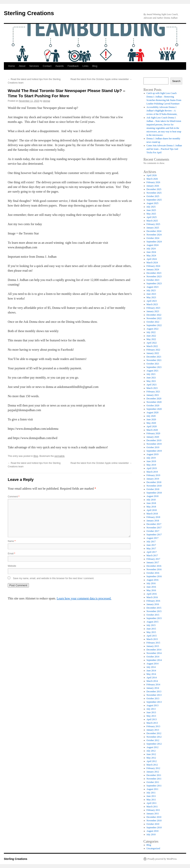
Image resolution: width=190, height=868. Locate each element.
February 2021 (153, 392)
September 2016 (154, 576)
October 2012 (153, 740)
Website (12, 566)
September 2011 (154, 786)
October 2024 (153, 238)
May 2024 (151, 256)
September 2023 (154, 283)
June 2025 (151, 210)
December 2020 (154, 399)
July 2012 (151, 751)
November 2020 (154, 402)
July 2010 (151, 834)
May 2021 (151, 381)
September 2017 (154, 535)
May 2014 (151, 674)
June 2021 (151, 378)
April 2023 (152, 301)
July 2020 (151, 416)
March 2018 (152, 514)
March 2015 (152, 639)
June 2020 (151, 419)
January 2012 (153, 772)
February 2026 (153, 182)
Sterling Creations (29, 13)
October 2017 (153, 531)
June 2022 (151, 336)
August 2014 (153, 664)
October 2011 (153, 782)
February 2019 (153, 475)
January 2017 (153, 562)
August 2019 (153, 454)
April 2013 (152, 719)
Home (12, 66)
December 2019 (154, 440)
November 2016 (154, 569)
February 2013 (153, 726)
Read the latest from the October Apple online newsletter (101, 79)
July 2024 (151, 249)
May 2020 (151, 423)
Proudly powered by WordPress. (162, 859)
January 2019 (153, 479)
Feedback (73, 66)
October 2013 (153, 698)
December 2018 (154, 482)
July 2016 (151, 583)
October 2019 (153, 447)
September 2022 (154, 325)
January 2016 (153, 604)
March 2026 (152, 179)
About (22, 66)
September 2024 (154, 242)
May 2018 (151, 507)
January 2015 (153, 646)
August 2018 (153, 496)
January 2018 (153, 521)
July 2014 (151, 667)
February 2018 (153, 517)
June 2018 (151, 503)
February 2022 (153, 350)
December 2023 (154, 273)
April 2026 (152, 175)
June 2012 (151, 754)
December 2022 (154, 315)
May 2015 (151, 632)
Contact (47, 66)
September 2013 (154, 702)
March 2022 (152, 346)
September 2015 (154, 618)
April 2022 (152, 343)
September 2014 (154, 660)
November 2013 (154, 695)
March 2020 (152, 430)
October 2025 (153, 196)
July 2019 (151, 458)
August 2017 (153, 538)
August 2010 (153, 831)
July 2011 (151, 793)
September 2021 (154, 367)
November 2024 (154, 235)
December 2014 (154, 650)
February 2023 (153, 308)
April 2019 (152, 468)
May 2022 (151, 339)
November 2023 (154, 276)
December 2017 (154, 524)
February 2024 (153, 266)
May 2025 (151, 214)
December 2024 (154, 231)
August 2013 (153, 705)
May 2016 (151, 590)
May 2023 (151, 297)
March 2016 (152, 597)
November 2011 (154, 779)
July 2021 (151, 374)
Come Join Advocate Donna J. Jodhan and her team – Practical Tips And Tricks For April (164, 149)
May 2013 (151, 716)
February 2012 (153, 768)
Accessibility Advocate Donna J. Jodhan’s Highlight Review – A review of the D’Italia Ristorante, (162, 111)
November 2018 (154, 486)
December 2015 (154, 608)
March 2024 (152, 263)
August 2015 (153, 622)
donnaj (47, 101)
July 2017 (151, 542)
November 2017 (154, 528)
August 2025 (153, 203)
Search (176, 81)
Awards (59, 66)
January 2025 (153, 228)
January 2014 (153, 688)
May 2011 (151, 800)
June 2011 (151, 796)
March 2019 (152, 472)
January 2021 (153, 395)
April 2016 (152, 594)
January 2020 (153, 437)
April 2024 (152, 259)
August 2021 (153, 371)
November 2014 (154, 653)
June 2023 (151, 294)
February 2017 (153, 559)
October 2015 (153, 615)
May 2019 (151, 465)
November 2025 (154, 193)
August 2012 (153, 747)
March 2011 (152, 807)
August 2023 (153, 287)
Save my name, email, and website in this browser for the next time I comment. (54, 578)
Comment (14, 497)
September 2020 (154, 409)
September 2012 (154, 744)
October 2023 (153, 280)
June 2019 (151, 461)
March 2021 (152, 388)
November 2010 (154, 821)
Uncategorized (153, 848)
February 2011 (153, 810)
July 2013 (151, 709)
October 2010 (153, 824)
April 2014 (152, 678)
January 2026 (153, 186)
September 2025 (154, 200)
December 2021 (154, 357)
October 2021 (153, 364)
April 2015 (152, 636)
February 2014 (153, 685)
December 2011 (154, 775)
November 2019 (154, 444)
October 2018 (153, 489)
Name (12, 541)
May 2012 (151, 758)
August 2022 (153, 329)
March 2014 (152, 681)
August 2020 (153, 412)
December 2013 (154, 691)
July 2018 (151, 500)
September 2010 (154, 828)
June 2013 (151, 712)
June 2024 (151, 252)
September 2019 (154, 451)
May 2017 (151, 549)
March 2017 (152, 555)
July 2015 (151, 625)
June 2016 (151, 587)
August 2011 (152, 789)
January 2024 (153, 270)
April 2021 (152, 385)
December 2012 (154, 733)
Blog (95, 66)
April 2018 (152, 510)
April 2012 (152, 761)
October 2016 (153, 573)
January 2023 (153, 311)
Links (85, 66)
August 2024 (153, 245)
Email (11, 554)
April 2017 (152, 552)
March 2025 (152, 221)
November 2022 (154, 318)
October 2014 (153, 657)
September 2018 (154, 493)
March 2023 (152, 304)
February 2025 (153, 224)
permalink (60, 456)
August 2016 (153, 580)
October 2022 (153, 322)
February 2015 (153, 643)
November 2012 (154, 737)
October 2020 (153, 406)
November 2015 (154, 611)
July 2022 (151, 332)
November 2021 (154, 360)
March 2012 (152, 765)
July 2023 (151, 290)
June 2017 (151, 545)
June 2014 (151, 671)
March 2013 (152, 723)
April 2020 (152, 426)
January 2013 (153, 730)
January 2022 (153, 353)
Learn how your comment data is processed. (84, 598)
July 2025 (151, 207)
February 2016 (153, 601)
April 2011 (152, 803)
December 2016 (154, 566)
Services (34, 66)
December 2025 (154, 189)
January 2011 (153, 814)
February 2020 (153, 433)
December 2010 (154, 817)
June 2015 (151, 629)
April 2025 (152, 217)
